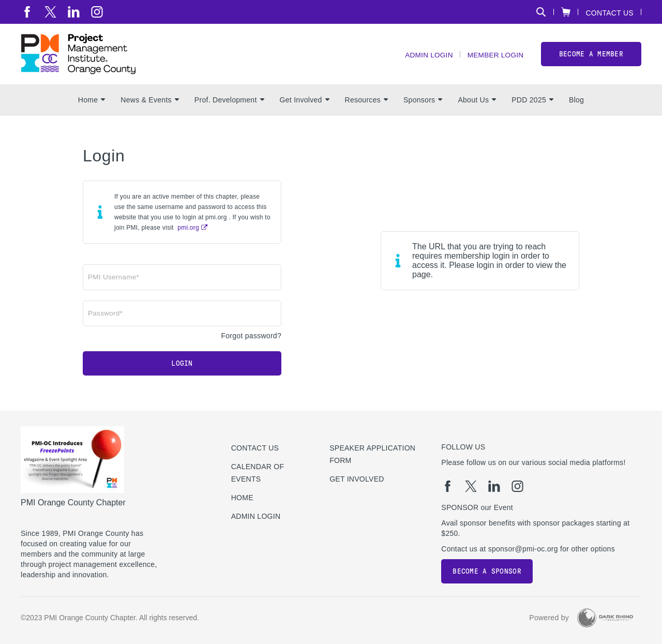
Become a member (591, 56)
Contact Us (610, 13)
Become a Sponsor (487, 571)
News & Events (150, 104)
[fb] (27, 12)
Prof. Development (229, 104)
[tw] (50, 12)
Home (92, 104)
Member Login (494, 57)
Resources (366, 104)
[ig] (97, 12)
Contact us (255, 448)
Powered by (549, 618)
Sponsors (423, 104)
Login (182, 368)
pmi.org (188, 232)
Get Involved (305, 104)
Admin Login (426, 57)
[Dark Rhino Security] (605, 618)
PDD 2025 (532, 104)
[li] (74, 12)
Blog (576, 104)
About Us (477, 104)
